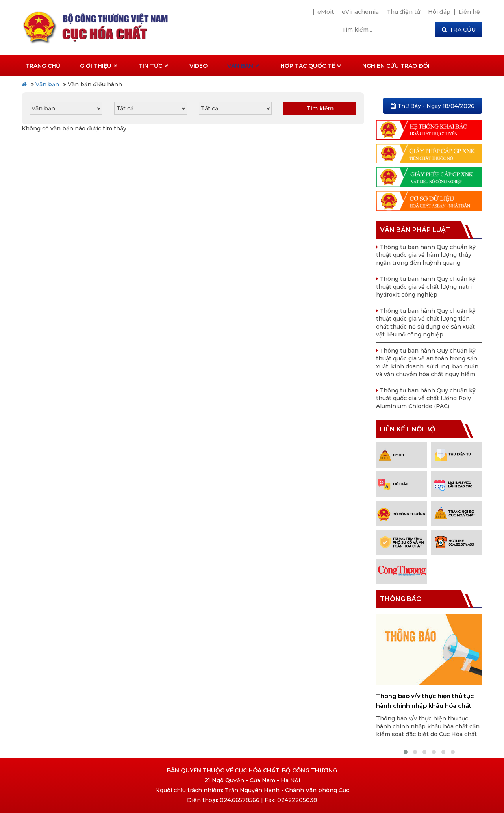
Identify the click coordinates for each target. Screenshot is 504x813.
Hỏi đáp (439, 12)
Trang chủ (43, 66)
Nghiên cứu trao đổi (396, 66)
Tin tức (153, 66)
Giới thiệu (98, 66)
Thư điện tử (403, 12)
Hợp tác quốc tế (310, 66)
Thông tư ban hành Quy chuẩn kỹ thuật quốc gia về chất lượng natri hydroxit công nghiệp (426, 287)
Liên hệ (469, 12)
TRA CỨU (459, 30)
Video (198, 66)
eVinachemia (360, 12)
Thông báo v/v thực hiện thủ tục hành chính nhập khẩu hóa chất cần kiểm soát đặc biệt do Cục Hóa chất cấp (428, 701)
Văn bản (243, 66)
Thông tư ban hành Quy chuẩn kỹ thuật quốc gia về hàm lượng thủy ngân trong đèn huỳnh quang (426, 255)
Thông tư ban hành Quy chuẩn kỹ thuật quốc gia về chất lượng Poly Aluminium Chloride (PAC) (426, 398)
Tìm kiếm (320, 108)
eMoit (326, 12)
